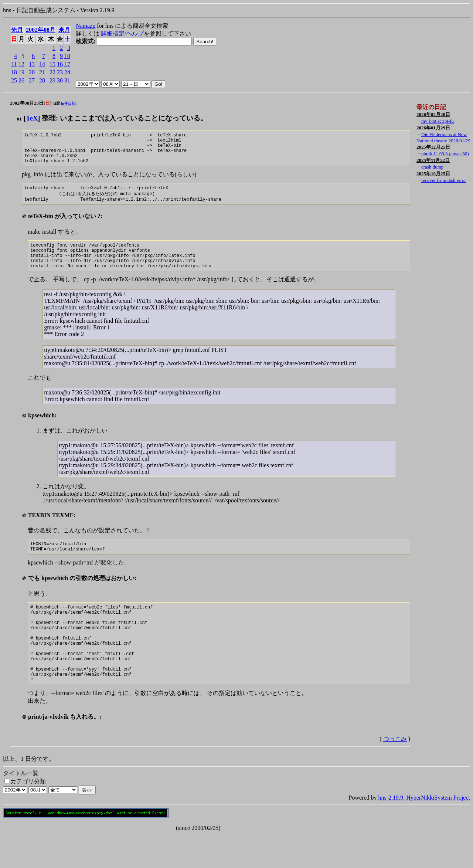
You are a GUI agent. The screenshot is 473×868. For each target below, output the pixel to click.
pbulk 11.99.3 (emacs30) (445, 154)
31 (67, 80)
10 (67, 56)
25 (14, 80)
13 (32, 64)
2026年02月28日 (433, 114)
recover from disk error (444, 180)
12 (21, 64)
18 (14, 72)
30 (60, 80)
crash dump (432, 167)
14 (42, 64)
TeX (32, 118)
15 (52, 64)
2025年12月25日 (433, 147)
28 (42, 80)
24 (67, 72)
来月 (64, 30)
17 (67, 64)
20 (32, 72)
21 (42, 72)
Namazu (86, 26)
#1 (19, 119)
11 (14, 64)
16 (60, 64)
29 (52, 80)
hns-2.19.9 (391, 831)
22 (52, 72)
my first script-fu (438, 121)
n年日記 (69, 103)
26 (21, 80)
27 (32, 80)
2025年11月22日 (433, 160)
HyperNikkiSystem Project (438, 831)
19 (21, 72)
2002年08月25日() (31, 103)
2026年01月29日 (433, 128)
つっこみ (395, 772)
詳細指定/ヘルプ (122, 33)
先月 (17, 30)
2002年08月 (41, 30)
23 (60, 72)
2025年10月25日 (433, 174)
